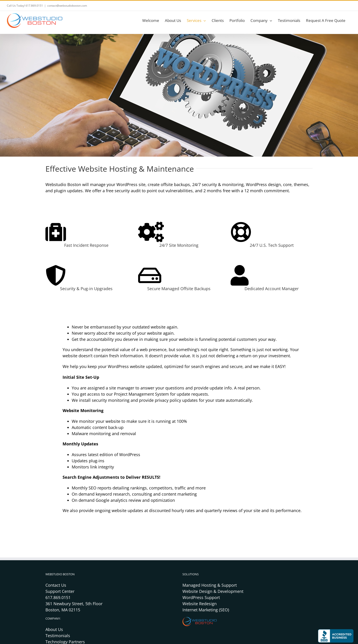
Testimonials (58, 636)
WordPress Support (201, 597)
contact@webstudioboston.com (67, 6)
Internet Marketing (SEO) (206, 610)
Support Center (60, 591)
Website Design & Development (213, 591)
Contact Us (56, 585)
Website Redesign (200, 604)
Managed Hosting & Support (210, 585)
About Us (54, 629)
